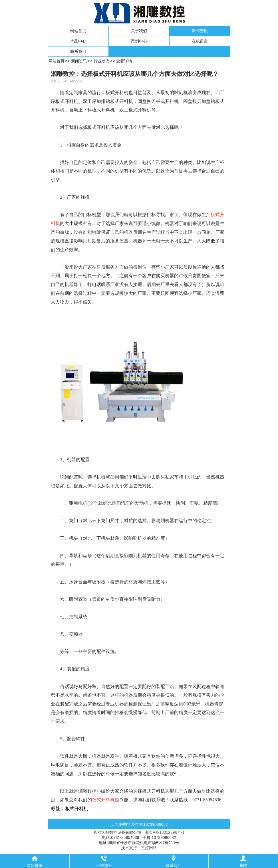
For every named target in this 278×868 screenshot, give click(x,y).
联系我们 (78, 51)
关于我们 (139, 31)
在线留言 (200, 41)
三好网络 (149, 848)
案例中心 (139, 41)
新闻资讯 (200, 31)
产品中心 (78, 41)
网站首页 (78, 31)
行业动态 (102, 61)
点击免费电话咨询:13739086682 (139, 824)
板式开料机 (77, 809)
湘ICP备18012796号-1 (165, 832)
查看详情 (124, 61)
